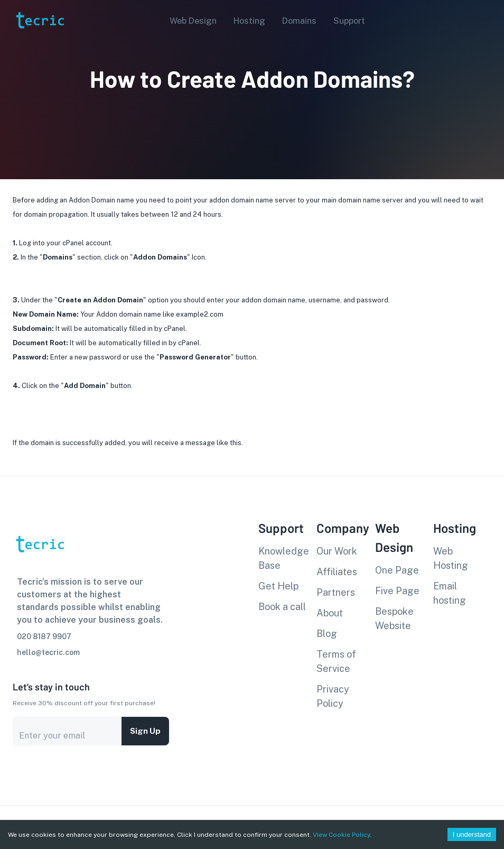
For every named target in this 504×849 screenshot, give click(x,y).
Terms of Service (336, 661)
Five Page (397, 591)
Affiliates (337, 572)
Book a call (282, 607)
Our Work (337, 551)
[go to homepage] (39, 44)
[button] (190, 21)
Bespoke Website (394, 619)
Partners (336, 592)
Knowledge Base (284, 558)
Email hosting (450, 593)
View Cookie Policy (341, 835)
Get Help (278, 586)
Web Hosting (451, 558)
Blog (327, 634)
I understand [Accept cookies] (472, 834)
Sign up (145, 731)
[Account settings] (489, 20)
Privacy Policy (333, 696)
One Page (397, 570)
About (330, 613)
